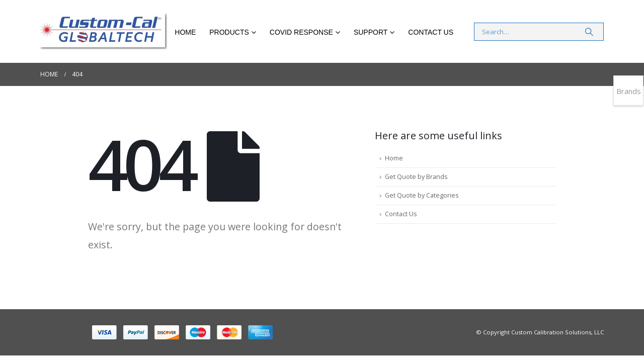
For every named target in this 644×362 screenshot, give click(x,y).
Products (229, 32)
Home (185, 32)
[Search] (589, 32)
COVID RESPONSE (301, 32)
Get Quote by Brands (416, 177)
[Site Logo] (104, 31)
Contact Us (431, 32)
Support (371, 32)
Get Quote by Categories (422, 195)
